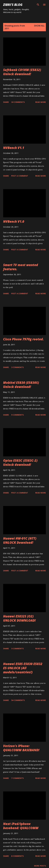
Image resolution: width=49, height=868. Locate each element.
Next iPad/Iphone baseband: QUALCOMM (21, 826)
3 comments (17, 367)
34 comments (18, 102)
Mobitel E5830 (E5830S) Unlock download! (21, 385)
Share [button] (6, 102)
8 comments (17, 856)
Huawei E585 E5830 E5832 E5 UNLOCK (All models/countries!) (23, 668)
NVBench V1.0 (14, 221)
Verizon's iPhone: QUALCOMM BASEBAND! (21, 748)
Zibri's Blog (13, 5)
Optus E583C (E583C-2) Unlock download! (20, 463)
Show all (39, 26)
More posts (40, 866)
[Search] (38, 5)
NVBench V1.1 (14, 148)
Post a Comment (20, 176)
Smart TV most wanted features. (21, 267)
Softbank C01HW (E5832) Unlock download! (22, 72)
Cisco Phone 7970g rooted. (23, 339)
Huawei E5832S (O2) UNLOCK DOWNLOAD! (19, 618)
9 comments (17, 415)
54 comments (18, 700)
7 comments (17, 778)
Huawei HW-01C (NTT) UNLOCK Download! (20, 540)
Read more (41, 102)
